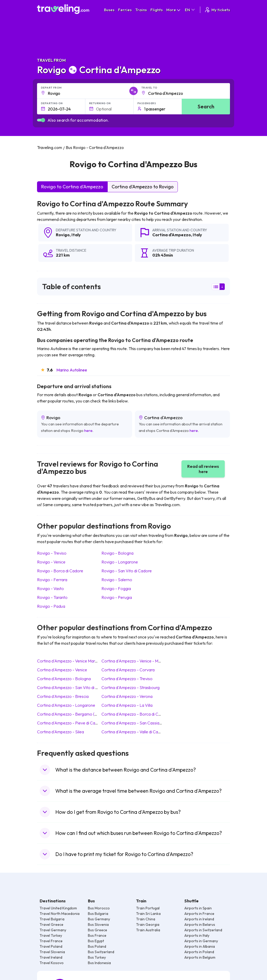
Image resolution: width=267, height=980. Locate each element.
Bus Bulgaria (98, 914)
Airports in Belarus (200, 925)
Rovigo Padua (51, 606)
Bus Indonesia (99, 963)
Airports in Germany (201, 941)
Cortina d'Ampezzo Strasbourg (131, 687)
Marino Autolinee (72, 370)
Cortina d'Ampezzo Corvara (128, 670)
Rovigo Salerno (117, 580)
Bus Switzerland (101, 952)
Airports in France (199, 914)
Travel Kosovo (52, 963)
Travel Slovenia (52, 952)
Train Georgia (148, 925)
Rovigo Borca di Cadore (60, 571)
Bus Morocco (99, 908)
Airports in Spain (198, 908)
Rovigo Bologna (117, 553)
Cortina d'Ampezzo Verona (127, 696)
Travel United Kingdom (58, 908)
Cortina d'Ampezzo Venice (62, 670)
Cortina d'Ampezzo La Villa (127, 705)
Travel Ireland (51, 957)
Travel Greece (51, 925)
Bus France (97, 935)
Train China (146, 919)
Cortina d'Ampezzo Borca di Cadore (135, 714)
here (88, 430)
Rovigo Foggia (116, 588)
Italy (76, 235)
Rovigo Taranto (52, 597)
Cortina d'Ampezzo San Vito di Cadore (73, 687)
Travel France (51, 941)
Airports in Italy (197, 935)
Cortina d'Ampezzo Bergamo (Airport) (73, 714)
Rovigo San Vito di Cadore (127, 571)
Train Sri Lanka (148, 914)
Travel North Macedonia (60, 914)
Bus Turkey (97, 957)
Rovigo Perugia (117, 597)
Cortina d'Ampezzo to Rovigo (143, 187)
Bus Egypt (96, 941)
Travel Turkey (51, 935)
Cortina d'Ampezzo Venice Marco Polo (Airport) (81, 661)
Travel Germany (53, 930)
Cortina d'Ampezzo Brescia (63, 696)
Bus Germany (99, 919)
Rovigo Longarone (120, 562)
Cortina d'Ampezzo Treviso (127, 679)
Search (206, 106)
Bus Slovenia (98, 925)
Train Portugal (148, 908)
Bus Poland (97, 946)
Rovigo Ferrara (52, 580)
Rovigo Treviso (52, 553)
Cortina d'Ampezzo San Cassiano (133, 723)
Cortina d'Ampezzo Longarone (66, 705)
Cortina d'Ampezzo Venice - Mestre (134, 661)
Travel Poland (51, 946)
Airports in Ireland (199, 919)
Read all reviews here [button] (203, 469)
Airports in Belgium (200, 957)
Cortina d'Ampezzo (172, 235)
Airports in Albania (200, 946)
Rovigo (63, 235)
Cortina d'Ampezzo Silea (60, 732)
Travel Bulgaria (52, 919)
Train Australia (148, 930)
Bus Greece (98, 930)
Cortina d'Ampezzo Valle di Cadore (134, 732)
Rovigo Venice (51, 562)
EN (190, 10)
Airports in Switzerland (203, 930)
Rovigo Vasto (50, 588)
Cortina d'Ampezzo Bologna (64, 679)
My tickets (217, 10)
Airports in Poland (199, 952)
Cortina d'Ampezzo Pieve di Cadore (70, 723)
